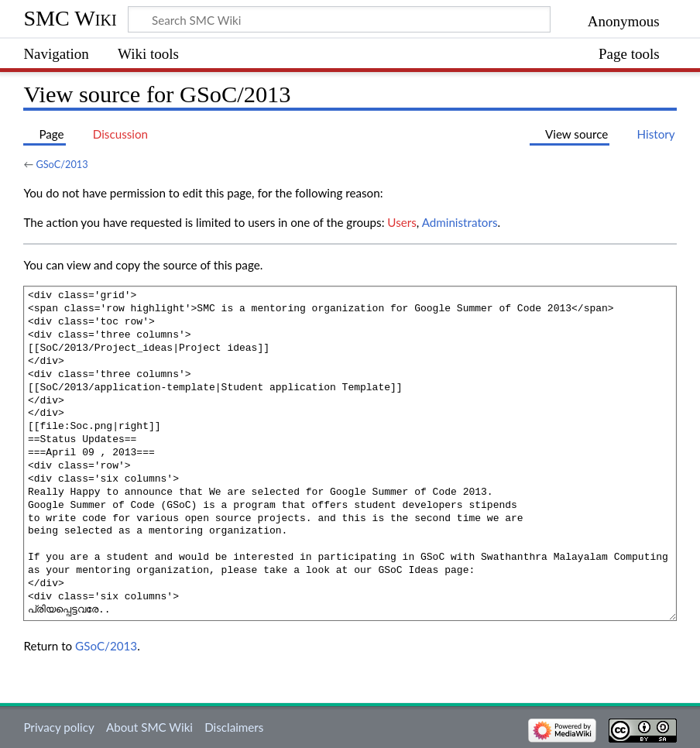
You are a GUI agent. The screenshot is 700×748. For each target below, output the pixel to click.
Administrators (460, 222)
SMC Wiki (70, 18)
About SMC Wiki (149, 727)
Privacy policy (58, 727)
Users (401, 222)
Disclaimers (234, 727)
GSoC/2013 (62, 164)
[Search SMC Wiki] (339, 19)
